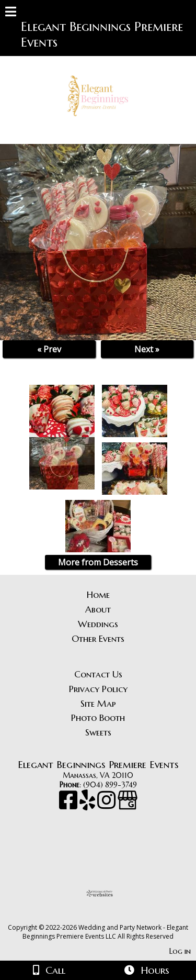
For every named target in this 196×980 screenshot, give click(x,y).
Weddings (98, 624)
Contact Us (98, 674)
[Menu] (11, 13)
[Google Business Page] (128, 805)
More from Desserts (98, 562)
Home (98, 595)
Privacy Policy (98, 689)
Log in (180, 951)
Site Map (98, 704)
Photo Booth (98, 718)
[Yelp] (88, 805)
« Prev (49, 349)
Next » (147, 349)
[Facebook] (69, 805)
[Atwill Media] (107, 916)
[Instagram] (107, 805)
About (98, 609)
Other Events (98, 639)
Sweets (98, 732)
